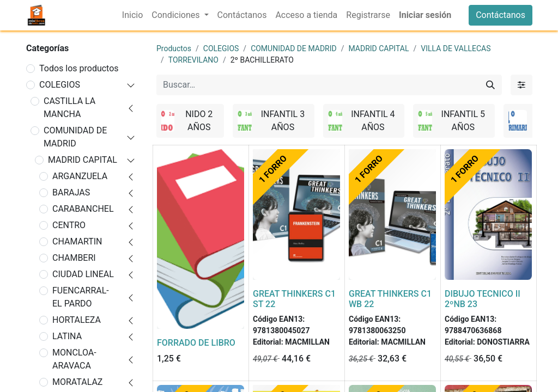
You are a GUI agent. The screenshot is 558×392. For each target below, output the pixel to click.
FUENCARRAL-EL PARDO (81, 297)
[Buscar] (490, 85)
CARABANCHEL (83, 209)
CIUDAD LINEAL (83, 274)
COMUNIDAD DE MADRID (75, 137)
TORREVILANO (193, 60)
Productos (174, 48)
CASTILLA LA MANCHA (69, 108)
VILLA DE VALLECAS (456, 48)
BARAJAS (71, 192)
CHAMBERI (74, 258)
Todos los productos (79, 68)
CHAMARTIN (77, 241)
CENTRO (69, 225)
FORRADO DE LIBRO (196, 343)
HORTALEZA (77, 320)
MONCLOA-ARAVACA (74, 359)
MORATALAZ (77, 382)
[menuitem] (132, 15)
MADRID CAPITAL (83, 160)
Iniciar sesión (425, 15)
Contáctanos (501, 15)
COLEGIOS (60, 85)
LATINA (67, 336)
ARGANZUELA (80, 176)
